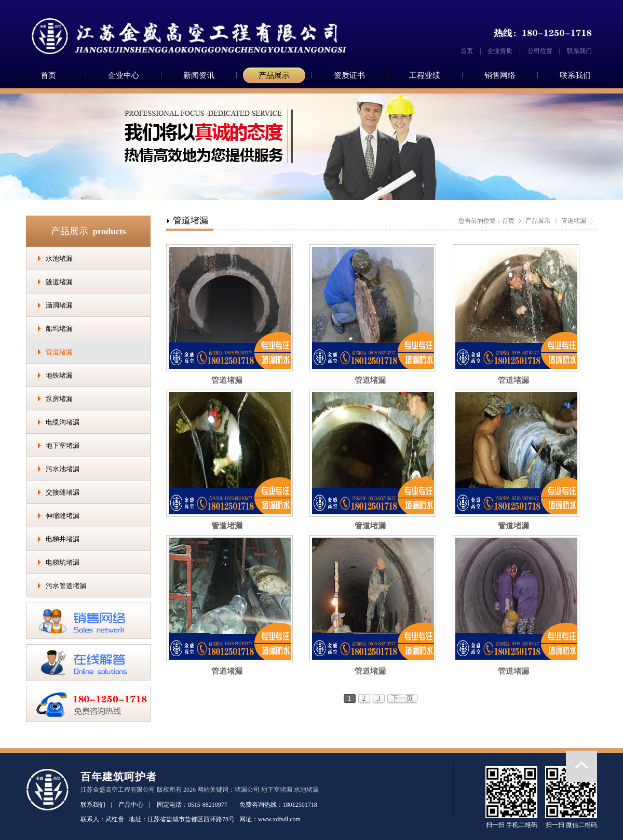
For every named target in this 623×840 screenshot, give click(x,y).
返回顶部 (581, 766)
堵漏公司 (247, 790)
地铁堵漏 (59, 375)
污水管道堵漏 (66, 586)
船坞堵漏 (59, 329)
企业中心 (124, 75)
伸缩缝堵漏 (63, 516)
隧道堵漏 (59, 282)
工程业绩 (425, 75)
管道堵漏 (59, 352)
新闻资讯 (199, 75)
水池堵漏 (59, 258)
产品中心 (131, 805)
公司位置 (540, 51)
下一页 (402, 698)
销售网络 (500, 75)
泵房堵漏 (59, 399)
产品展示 (274, 75)
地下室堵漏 (63, 445)
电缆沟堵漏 (63, 422)
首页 (467, 51)
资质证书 (349, 75)
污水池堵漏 (63, 469)
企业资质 (500, 51)
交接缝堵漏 (63, 492)
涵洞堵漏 (59, 305)
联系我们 (579, 51)
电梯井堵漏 (63, 539)
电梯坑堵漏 (63, 562)
